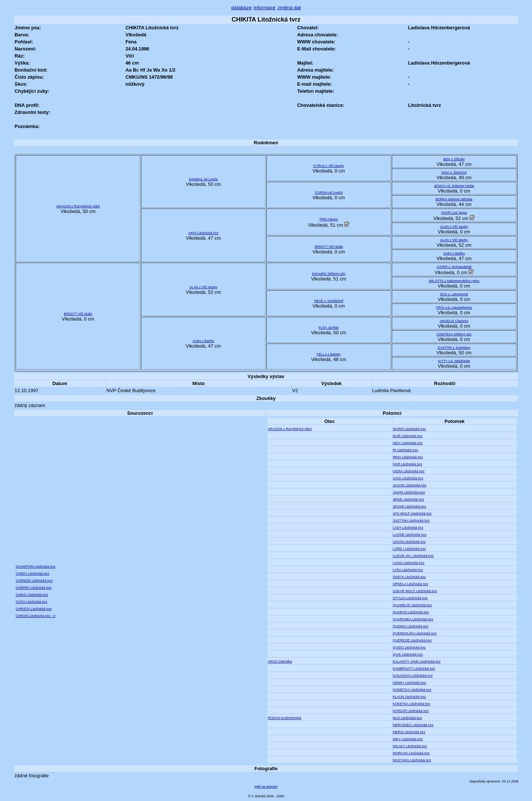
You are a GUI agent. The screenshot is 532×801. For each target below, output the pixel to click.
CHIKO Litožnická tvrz (32, 595)
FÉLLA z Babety (329, 354)
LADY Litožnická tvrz (408, 528)
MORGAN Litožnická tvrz (411, 753)
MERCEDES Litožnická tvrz (413, 725)
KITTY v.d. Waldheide (454, 361)
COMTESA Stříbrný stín (454, 334)
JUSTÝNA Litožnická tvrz (411, 521)
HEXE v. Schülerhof (329, 301)
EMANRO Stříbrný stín (329, 274)
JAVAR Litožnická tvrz (409, 492)
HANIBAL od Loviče (203, 179)
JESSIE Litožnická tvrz (410, 506)
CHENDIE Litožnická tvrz (34, 581)
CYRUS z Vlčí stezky (329, 166)
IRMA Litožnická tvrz (408, 457)
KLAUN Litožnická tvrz (409, 697)
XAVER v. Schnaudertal (454, 267)
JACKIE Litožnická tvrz (410, 485)
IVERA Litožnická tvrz (409, 471)
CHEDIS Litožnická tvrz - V (35, 616)
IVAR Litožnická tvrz (408, 464)
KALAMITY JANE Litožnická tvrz (417, 662)
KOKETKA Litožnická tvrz (412, 704)
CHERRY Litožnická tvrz (34, 588)
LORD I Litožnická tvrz (409, 549)
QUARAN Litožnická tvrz (411, 612)
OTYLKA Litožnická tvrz (410, 598)
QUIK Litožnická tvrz (408, 654)
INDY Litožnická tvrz (408, 443)
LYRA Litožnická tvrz (408, 570)
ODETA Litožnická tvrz (409, 577)
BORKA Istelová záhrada (454, 199)
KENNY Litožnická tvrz (410, 683)
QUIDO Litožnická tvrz (409, 647)
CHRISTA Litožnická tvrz (34, 609)
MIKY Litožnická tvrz (408, 739)
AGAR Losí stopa (454, 213)
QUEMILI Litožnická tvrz (411, 626)
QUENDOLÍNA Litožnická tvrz (415, 633)
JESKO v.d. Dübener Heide (454, 186)
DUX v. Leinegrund (454, 294)
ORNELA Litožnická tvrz (411, 584)
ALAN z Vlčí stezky (454, 240)
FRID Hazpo (329, 219)
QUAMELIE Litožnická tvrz (412, 605)
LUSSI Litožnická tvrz (409, 563)
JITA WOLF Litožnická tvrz (412, 513)
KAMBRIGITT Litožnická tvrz (414, 669)
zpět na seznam (266, 787)
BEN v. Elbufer (454, 159)
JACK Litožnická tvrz (408, 478)
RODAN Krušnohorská (285, 718)
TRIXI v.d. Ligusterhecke (454, 308)
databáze (241, 8)
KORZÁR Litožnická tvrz (411, 711)
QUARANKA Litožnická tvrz (413, 619)
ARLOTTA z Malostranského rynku (454, 281)
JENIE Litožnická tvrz (409, 499)
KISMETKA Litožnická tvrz (412, 690)
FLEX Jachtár (329, 328)
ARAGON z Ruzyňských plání (78, 206)
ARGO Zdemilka (280, 662)
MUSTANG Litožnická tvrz (412, 760)
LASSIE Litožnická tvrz (410, 535)
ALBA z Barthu (454, 253)
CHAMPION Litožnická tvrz (35, 567)
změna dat (289, 8)
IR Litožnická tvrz (405, 450)
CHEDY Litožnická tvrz (32, 574)
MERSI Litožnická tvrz (409, 732)
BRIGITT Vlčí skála (329, 247)
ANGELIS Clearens (454, 321)
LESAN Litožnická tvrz (409, 542)
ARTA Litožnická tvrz (203, 233)
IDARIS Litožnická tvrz (409, 429)
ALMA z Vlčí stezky (454, 227)
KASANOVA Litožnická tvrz (413, 676)
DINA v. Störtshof (454, 173)
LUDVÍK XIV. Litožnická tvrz (413, 556)
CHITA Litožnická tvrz (31, 602)
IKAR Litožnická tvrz (408, 436)
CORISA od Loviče (329, 193)
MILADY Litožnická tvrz (410, 746)
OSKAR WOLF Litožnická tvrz (415, 591)
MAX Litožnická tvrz (408, 718)
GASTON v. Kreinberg (454, 348)
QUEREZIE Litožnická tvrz (412, 640)
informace (265, 8)
